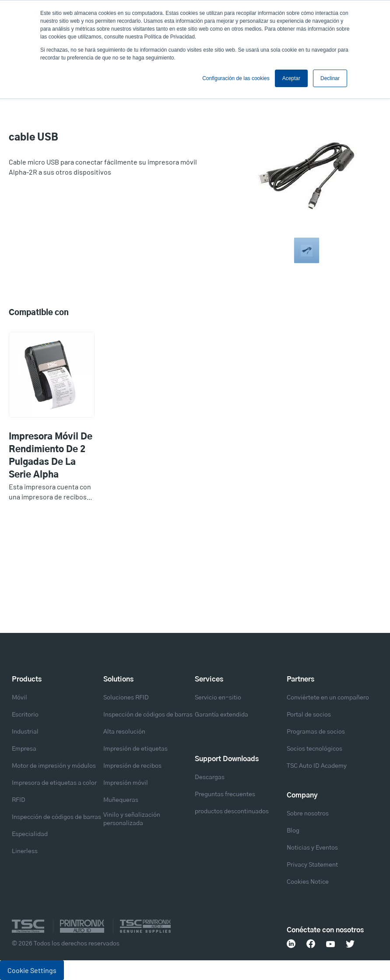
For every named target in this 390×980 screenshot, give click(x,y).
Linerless (25, 851)
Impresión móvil (126, 783)
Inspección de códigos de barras (56, 817)
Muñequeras (121, 800)
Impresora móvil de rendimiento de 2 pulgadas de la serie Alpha (51, 456)
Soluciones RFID (126, 698)
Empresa (24, 749)
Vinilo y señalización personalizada (132, 819)
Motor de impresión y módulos (54, 766)
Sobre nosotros (308, 814)
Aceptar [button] (291, 78)
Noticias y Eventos (312, 848)
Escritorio (25, 715)
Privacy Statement (312, 865)
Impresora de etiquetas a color (54, 783)
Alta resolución (124, 732)
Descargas (210, 777)
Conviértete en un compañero (328, 698)
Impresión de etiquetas (135, 749)
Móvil (19, 698)
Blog (293, 831)
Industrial (25, 732)
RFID (19, 800)
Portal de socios (309, 715)
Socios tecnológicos (314, 749)
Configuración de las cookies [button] (236, 78)
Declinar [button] (330, 78)
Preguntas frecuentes (225, 794)
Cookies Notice (308, 882)
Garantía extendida (221, 715)
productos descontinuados (232, 811)
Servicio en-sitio (218, 698)
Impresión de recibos (132, 766)
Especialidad (30, 834)
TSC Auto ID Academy (317, 766)
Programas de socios (316, 732)
